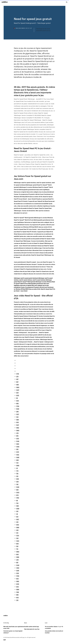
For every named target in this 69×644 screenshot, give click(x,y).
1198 (18, 592)
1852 (18, 428)
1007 (18, 390)
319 (17, 522)
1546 (18, 409)
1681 (18, 420)
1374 (18, 452)
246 (17, 560)
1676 (18, 584)
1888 (18, 465)
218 (17, 476)
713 (17, 549)
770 (17, 471)
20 (17, 468)
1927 (18, 519)
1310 (18, 438)
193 (17, 546)
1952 (18, 581)
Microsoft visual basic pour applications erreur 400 (14, 627)
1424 (18, 541)
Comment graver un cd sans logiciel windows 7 (13, 632)
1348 (18, 441)
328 (17, 482)
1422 (18, 455)
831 (17, 517)
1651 (17, 506)
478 (17, 433)
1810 (18, 525)
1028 (18, 487)
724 (17, 463)
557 (17, 562)
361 (17, 511)
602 (17, 597)
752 (17, 473)
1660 (18, 387)
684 (17, 544)
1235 (18, 570)
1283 (18, 444)
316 (17, 600)
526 (17, 490)
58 (17, 398)
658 (17, 403)
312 (17, 533)
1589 (18, 527)
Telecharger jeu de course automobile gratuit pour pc (43, 30)
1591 (17, 385)
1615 (17, 479)
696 (17, 460)
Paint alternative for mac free (32, 629)
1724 (18, 535)
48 (17, 514)
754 (17, 503)
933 (17, 579)
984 (17, 554)
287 (17, 379)
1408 (18, 447)
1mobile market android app (32, 627)
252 (17, 449)
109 (17, 538)
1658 (18, 557)
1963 (18, 552)
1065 (18, 457)
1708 (18, 406)
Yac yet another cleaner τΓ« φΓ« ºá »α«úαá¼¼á (54, 627)
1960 (18, 430)
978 (17, 436)
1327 (18, 414)
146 (17, 484)
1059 (18, 508)
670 (17, 495)
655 (17, 595)
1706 (18, 576)
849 (17, 422)
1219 (17, 573)
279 (17, 376)
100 (17, 417)
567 (17, 382)
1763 (18, 498)
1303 (18, 492)
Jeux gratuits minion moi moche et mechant (54, 632)
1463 (18, 568)
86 (17, 500)
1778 (18, 374)
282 (17, 530)
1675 (18, 395)
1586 (18, 589)
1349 (18, 565)
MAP (5, 640)
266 (17, 411)
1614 (18, 401)
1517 (17, 393)
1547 (18, 425)
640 (17, 587)
